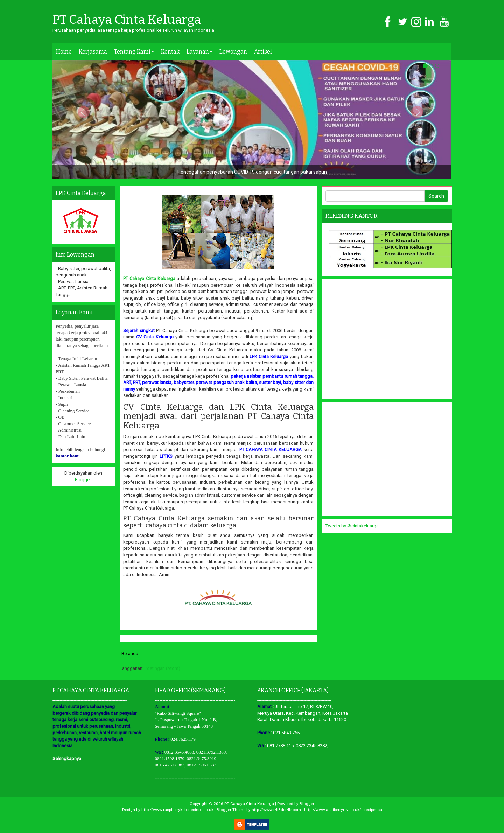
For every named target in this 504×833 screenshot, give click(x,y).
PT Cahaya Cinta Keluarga (127, 20)
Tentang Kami (134, 52)
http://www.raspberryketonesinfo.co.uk (177, 810)
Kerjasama (93, 52)
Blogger (83, 480)
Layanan (199, 52)
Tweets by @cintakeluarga (352, 526)
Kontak (170, 52)
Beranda (130, 654)
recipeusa (373, 810)
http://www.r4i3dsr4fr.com (276, 810)
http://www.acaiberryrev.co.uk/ (333, 810)
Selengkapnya (67, 759)
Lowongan (233, 52)
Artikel (263, 52)
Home (64, 52)
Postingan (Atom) (162, 668)
